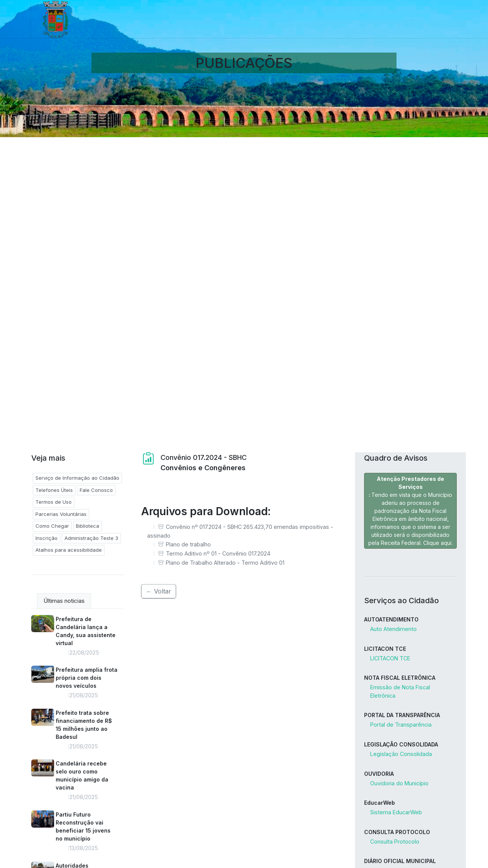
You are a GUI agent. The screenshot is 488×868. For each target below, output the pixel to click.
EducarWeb (380, 803)
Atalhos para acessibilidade (69, 550)
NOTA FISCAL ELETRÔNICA (400, 678)
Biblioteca (87, 526)
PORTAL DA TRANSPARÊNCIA (402, 715)
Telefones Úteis (54, 490)
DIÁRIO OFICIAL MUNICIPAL (400, 861)
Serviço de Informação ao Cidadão (77, 478)
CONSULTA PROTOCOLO (397, 832)
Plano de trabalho (188, 544)
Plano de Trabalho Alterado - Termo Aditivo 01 (225, 563)
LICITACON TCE (385, 649)
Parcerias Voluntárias (61, 514)
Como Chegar (52, 526)
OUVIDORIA (379, 774)
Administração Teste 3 (91, 538)
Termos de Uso (54, 502)
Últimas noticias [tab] (64, 601)
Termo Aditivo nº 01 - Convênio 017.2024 (218, 553)
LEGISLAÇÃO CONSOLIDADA (401, 744)
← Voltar (159, 585)
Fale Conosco (96, 490)
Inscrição (47, 538)
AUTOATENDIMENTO (391, 619)
